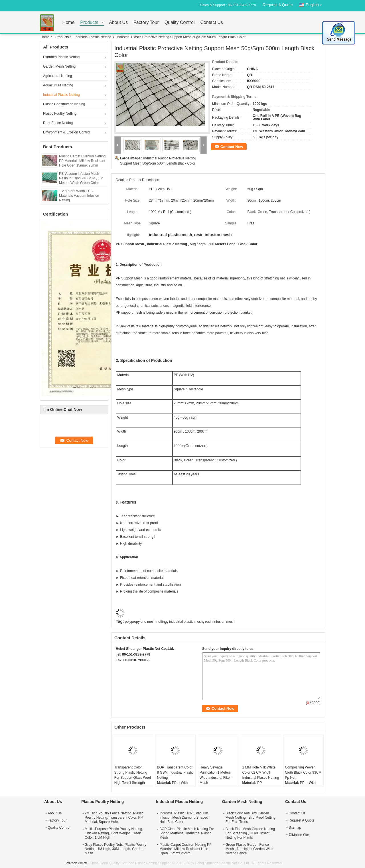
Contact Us (212, 23)
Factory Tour (146, 23)
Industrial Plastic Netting (93, 37)
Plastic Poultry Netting (60, 113)
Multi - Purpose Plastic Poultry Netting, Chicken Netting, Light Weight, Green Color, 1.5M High (114, 833)
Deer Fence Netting (58, 123)
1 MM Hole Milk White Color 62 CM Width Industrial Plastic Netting (261, 772)
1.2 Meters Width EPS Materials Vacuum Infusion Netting (79, 196)
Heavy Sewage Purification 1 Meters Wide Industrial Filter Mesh (215, 775)
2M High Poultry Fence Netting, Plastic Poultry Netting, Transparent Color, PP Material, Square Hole (114, 818)
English (315, 4)
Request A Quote (278, 5)
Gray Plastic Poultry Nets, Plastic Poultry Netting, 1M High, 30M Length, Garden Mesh (115, 849)
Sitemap (295, 828)
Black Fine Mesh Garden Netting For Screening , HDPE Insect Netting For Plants (250, 833)
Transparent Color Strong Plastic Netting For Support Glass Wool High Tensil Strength (133, 775)
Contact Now (232, 147)
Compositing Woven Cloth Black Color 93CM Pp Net (303, 772)
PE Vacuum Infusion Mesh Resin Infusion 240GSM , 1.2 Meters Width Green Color (81, 178)
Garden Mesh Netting (59, 66)
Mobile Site (299, 835)
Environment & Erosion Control (67, 132)
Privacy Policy (76, 863)
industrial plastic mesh (186, 622)
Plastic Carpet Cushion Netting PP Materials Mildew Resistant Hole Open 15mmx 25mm (82, 161)
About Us (118, 23)
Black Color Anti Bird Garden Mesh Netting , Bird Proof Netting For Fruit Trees (251, 818)
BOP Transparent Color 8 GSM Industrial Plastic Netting (175, 772)
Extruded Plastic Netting (61, 57)
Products (89, 23)
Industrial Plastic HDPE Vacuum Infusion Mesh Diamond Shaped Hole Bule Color (184, 818)
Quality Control (180, 23)
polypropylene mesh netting (146, 622)
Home (69, 23)
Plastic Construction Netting (64, 104)
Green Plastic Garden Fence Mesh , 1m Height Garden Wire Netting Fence (249, 849)
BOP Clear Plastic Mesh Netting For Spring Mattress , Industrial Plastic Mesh (187, 833)
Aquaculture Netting (58, 85)
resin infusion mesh (220, 622)
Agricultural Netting (57, 76)
